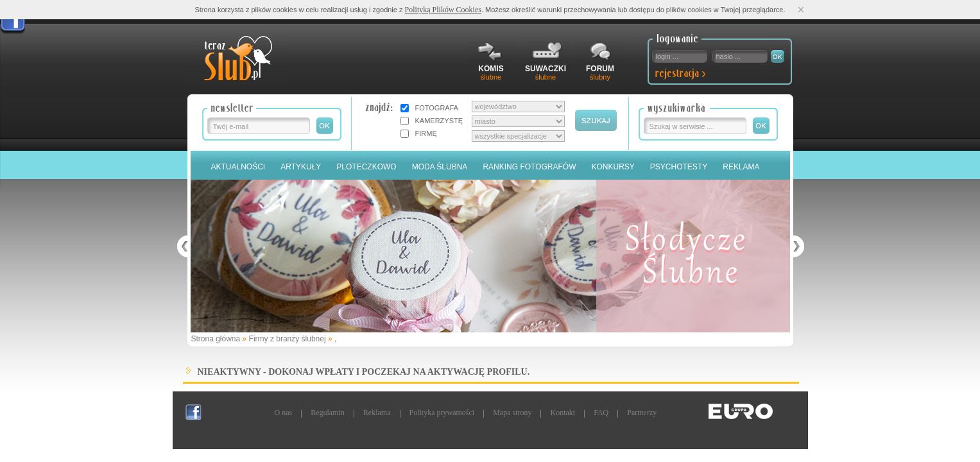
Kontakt (563, 413)
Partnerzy (642, 413)
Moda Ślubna (440, 167)
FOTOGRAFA (437, 108)
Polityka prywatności (442, 413)
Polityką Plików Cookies (443, 10)
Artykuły (301, 167)
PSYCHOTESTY (679, 167)
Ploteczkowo (366, 167)
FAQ (601, 413)
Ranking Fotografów (529, 167)
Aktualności (238, 167)
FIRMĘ (426, 133)
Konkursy (613, 167)
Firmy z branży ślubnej (288, 339)
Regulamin (328, 413)
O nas (284, 413)
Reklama (741, 167)
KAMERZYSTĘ (439, 121)
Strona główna (216, 339)
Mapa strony (512, 413)
